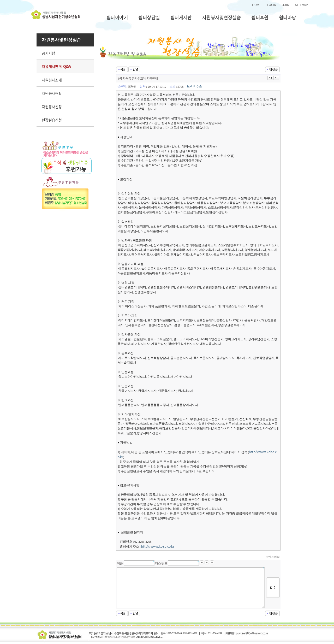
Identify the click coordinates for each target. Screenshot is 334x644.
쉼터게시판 (181, 17)
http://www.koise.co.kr (158, 546)
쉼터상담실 (149, 17)
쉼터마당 (288, 17)
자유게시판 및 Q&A (56, 66)
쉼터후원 (260, 17)
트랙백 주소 (194, 86)
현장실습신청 (52, 120)
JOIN (286, 5)
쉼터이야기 (117, 17)
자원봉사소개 (52, 80)
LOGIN (272, 5)
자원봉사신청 (52, 107)
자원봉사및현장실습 (222, 17)
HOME (257, 5)
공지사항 (48, 53)
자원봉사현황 (52, 93)
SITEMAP (302, 5)
